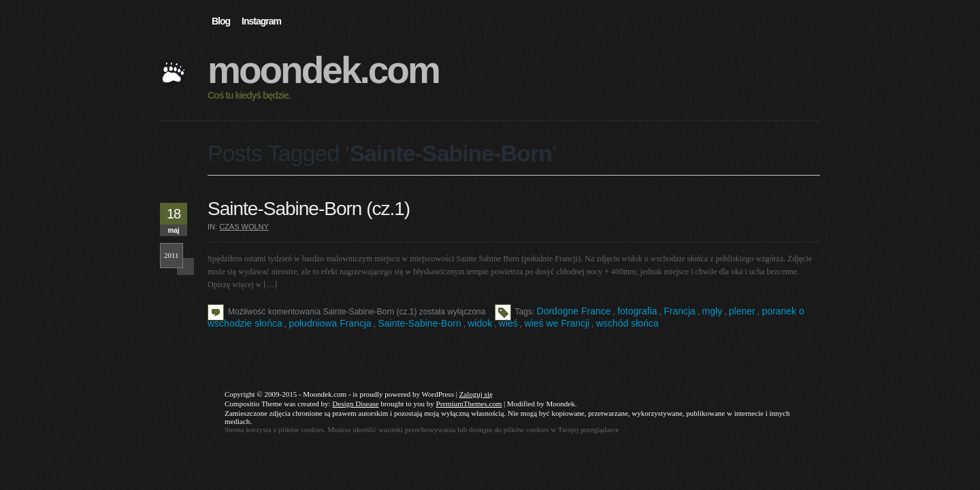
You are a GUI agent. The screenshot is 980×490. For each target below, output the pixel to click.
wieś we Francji (557, 323)
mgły (713, 311)
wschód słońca (627, 323)
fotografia (637, 311)
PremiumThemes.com (469, 404)
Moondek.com (323, 70)
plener (742, 311)
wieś (508, 323)
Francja (680, 311)
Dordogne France (574, 311)
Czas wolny (244, 227)
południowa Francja (330, 323)
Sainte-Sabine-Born (419, 323)
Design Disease (355, 404)
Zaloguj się (476, 394)
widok (480, 323)
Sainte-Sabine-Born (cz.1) (309, 209)
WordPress (438, 394)
